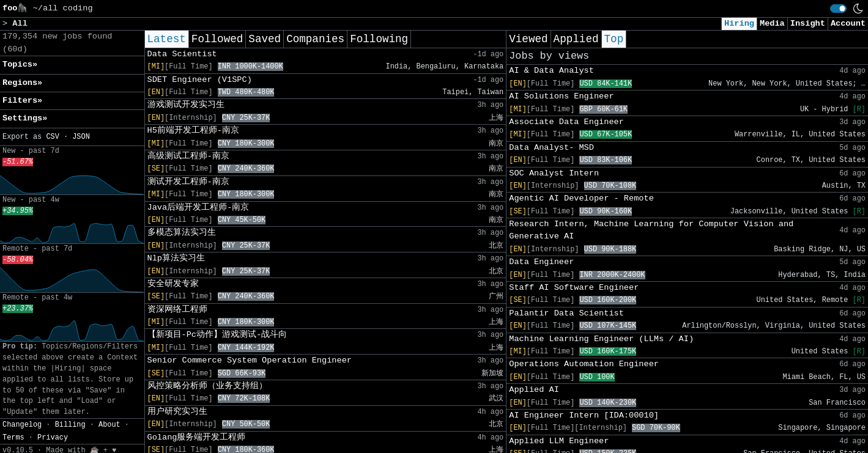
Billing (70, 425)
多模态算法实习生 (182, 233)
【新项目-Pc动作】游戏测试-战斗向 (217, 335)
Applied (576, 39)
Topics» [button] (20, 64)
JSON (81, 137)
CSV (52, 137)
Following (379, 39)
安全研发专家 (173, 284)
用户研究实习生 (177, 412)
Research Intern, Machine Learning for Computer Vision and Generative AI (651, 230)
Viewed (528, 39)
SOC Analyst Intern (554, 173)
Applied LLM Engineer (559, 441)
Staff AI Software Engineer (574, 288)
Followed (217, 39)
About (109, 425)
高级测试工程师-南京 (188, 156)
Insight (808, 24)
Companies (315, 39)
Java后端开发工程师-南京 (198, 208)
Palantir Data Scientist (566, 313)
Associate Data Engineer (566, 122)
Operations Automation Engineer (584, 364)
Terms (13, 438)
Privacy (53, 438)
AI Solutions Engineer (561, 96)
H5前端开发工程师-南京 (193, 131)
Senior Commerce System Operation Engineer (250, 360)
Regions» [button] (22, 83)
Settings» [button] (25, 118)
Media (772, 24)
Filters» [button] (22, 101)
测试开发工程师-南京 (188, 182)
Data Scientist (182, 54)
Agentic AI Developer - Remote (581, 198)
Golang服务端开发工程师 (197, 437)
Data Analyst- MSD (551, 148)
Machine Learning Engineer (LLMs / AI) (601, 339)
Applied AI (534, 390)
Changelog (22, 425)
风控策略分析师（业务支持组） (207, 386)
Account (848, 24)
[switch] (838, 9)
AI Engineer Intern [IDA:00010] (584, 415)
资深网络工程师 (177, 310)
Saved (265, 39)
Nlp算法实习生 (176, 258)
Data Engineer (541, 262)
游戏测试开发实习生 (186, 105)
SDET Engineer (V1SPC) (200, 80)
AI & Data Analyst (551, 71)
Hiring (739, 24)
